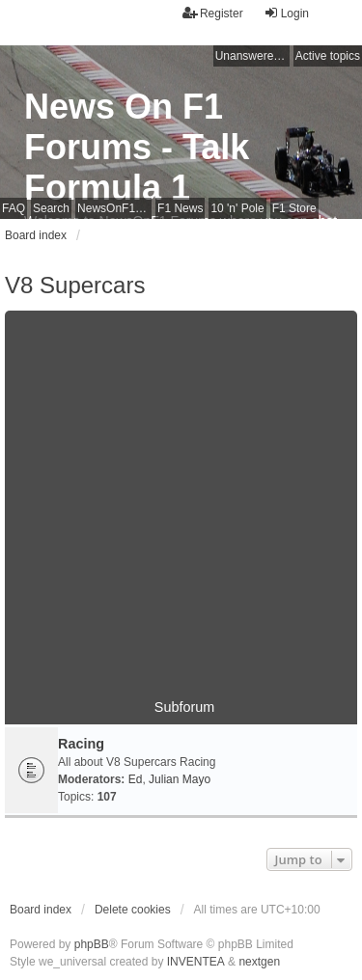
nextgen (259, 962)
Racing (81, 744)
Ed (136, 779)
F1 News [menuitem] (180, 208)
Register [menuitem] (213, 13)
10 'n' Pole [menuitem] (237, 208)
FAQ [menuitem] (14, 208)
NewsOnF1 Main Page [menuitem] (114, 208)
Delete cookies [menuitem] (133, 910)
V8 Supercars (75, 285)
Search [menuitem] (51, 208)
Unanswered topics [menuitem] (252, 56)
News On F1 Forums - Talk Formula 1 (137, 147)
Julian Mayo (180, 779)
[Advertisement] (181, 491)
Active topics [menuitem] (328, 56)
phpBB (92, 944)
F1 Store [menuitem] (294, 208)
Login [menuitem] (286, 13)
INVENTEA (196, 962)
